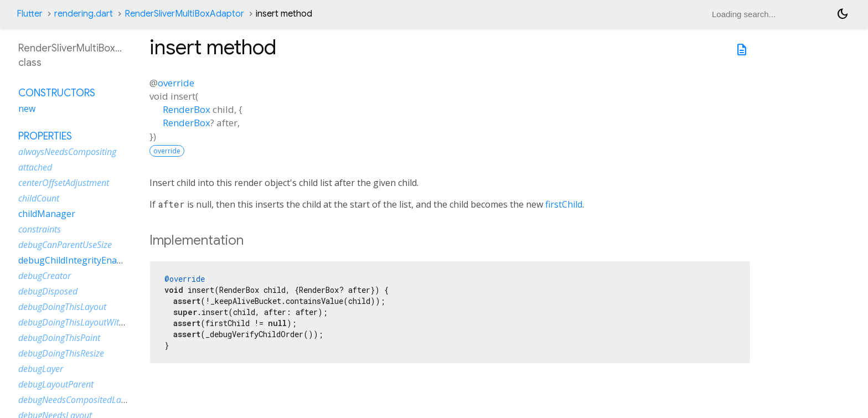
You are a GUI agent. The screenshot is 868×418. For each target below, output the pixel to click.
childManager (47, 214)
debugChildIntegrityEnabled (76, 260)
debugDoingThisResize (61, 353)
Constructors (57, 93)
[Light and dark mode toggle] (843, 14)
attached (35, 167)
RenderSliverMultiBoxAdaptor (184, 14)
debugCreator (45, 276)
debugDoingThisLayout (62, 307)
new (27, 109)
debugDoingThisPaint (59, 338)
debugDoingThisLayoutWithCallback (87, 322)
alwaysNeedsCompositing (67, 152)
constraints (40, 229)
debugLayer (41, 369)
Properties (45, 136)
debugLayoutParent (56, 384)
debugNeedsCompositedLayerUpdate (90, 400)
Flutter (30, 14)
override (176, 83)
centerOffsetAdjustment (64, 183)
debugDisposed (48, 291)
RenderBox (187, 109)
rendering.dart (84, 14)
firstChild (564, 204)
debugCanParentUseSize (65, 245)
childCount (39, 198)
